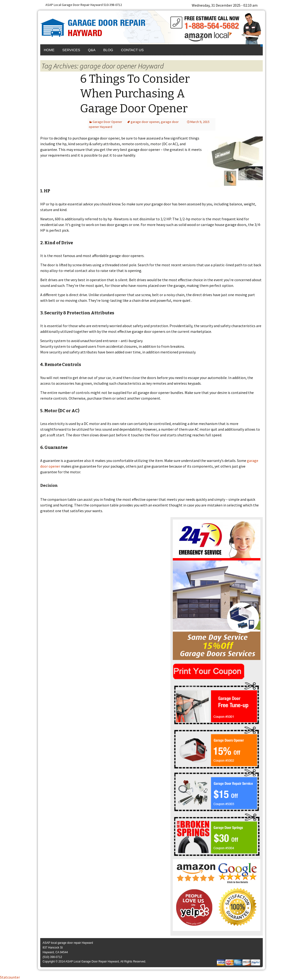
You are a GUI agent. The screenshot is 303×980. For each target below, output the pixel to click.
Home (49, 50)
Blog (108, 50)
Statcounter (10, 977)
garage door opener (145, 122)
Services (71, 50)
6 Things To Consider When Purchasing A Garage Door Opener (135, 94)
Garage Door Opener (107, 122)
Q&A (92, 50)
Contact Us (132, 50)
